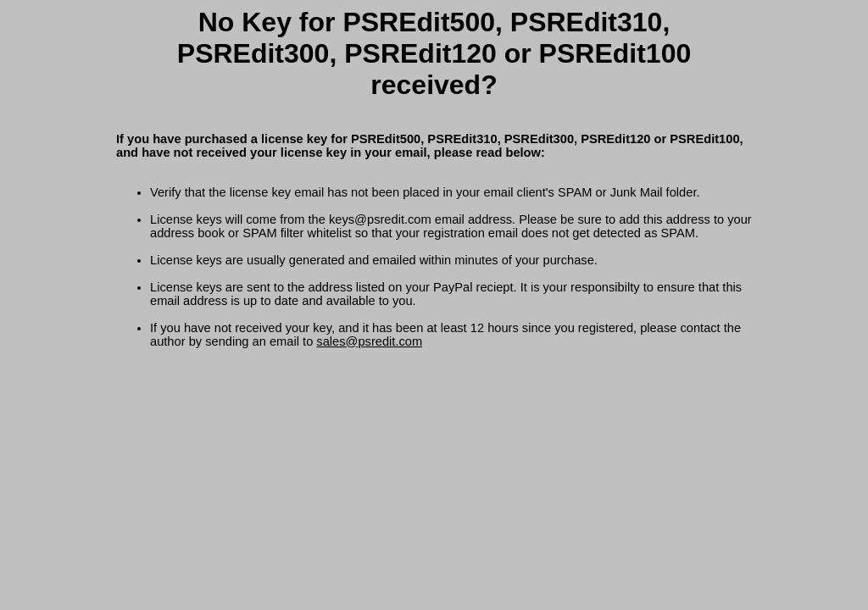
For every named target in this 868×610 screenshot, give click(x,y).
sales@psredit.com (369, 341)
